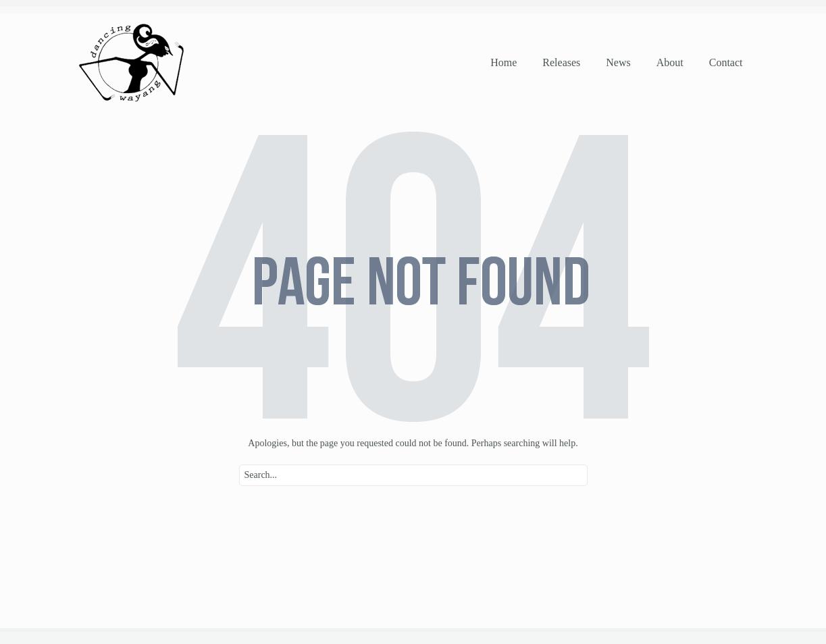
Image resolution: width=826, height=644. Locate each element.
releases (561, 62)
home (504, 62)
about (670, 62)
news (618, 62)
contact (726, 62)
